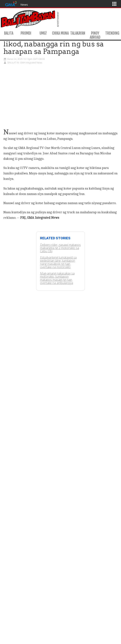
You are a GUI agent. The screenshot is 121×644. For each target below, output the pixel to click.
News (24, 4)
